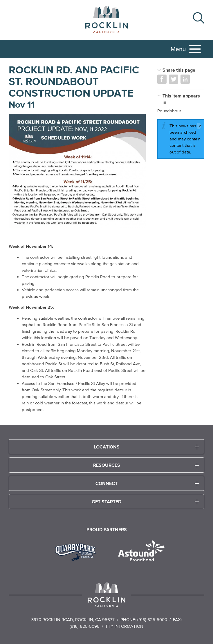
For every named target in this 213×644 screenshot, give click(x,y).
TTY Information (124, 626)
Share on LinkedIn (185, 79)
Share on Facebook (162, 79)
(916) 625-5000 (152, 619)
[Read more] (77, 171)
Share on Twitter (174, 79)
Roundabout (169, 111)
